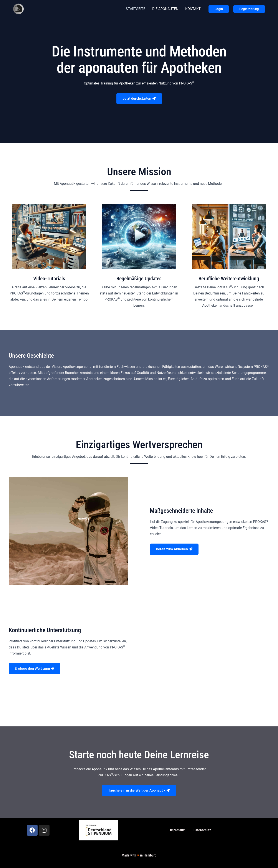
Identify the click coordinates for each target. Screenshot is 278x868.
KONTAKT (193, 9)
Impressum (178, 830)
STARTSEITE (136, 9)
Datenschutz (202, 830)
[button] (219, 9)
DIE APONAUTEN (165, 9)
